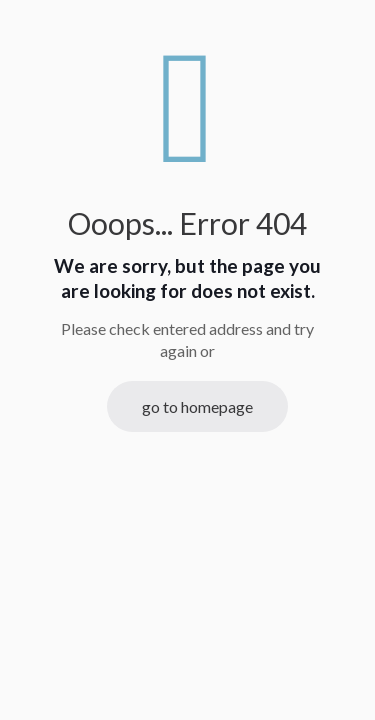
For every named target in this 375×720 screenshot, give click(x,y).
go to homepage (197, 406)
